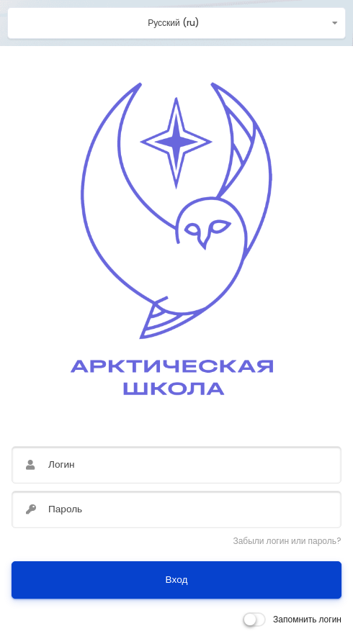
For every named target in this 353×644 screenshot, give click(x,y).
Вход (177, 580)
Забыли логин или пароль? (287, 541)
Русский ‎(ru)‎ (174, 23)
